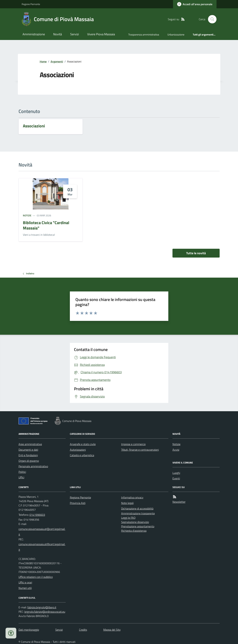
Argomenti (57, 61)
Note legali (127, 503)
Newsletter (179, 502)
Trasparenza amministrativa (144, 35)
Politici (22, 472)
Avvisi (176, 450)
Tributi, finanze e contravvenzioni (140, 450)
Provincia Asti (78, 503)
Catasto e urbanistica (82, 455)
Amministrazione (34, 34)
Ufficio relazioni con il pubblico (36, 577)
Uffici (21, 477)
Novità (58, 34)
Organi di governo (29, 461)
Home (43, 61)
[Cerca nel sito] (211, 19)
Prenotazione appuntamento (138, 526)
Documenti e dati (28, 450)
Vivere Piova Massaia (101, 34)
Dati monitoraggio (29, 630)
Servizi (75, 34)
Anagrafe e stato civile (83, 444)
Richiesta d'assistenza (134, 531)
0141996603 (37, 515)
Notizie (27, 215)
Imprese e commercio (133, 444)
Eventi (176, 478)
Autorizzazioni (78, 450)
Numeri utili (25, 588)
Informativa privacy (132, 497)
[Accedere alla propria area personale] (195, 4)
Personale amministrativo (33, 466)
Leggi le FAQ (128, 518)
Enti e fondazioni (28, 455)
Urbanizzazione (176, 35)
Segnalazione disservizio (135, 522)
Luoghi (176, 473)
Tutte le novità (196, 253)
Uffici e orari (25, 582)
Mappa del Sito (112, 630)
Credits (83, 630)
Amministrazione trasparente (138, 513)
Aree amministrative (30, 444)
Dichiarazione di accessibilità (137, 508)
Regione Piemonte (31, 4)
